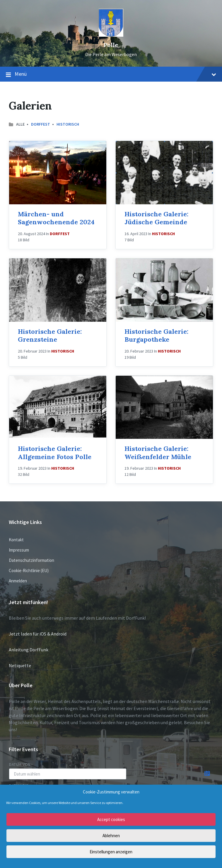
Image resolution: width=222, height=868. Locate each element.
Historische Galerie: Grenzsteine (50, 336)
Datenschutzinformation (31, 560)
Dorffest (41, 124)
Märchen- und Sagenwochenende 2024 (56, 218)
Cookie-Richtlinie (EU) (29, 570)
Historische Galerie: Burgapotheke (156, 336)
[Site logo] (111, 35)
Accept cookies (111, 819)
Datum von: (20, 764)
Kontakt (16, 540)
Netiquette (20, 665)
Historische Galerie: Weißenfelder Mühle (158, 453)
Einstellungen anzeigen (111, 852)
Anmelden (18, 581)
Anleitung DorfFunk (29, 650)
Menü (111, 74)
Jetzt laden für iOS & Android (38, 634)
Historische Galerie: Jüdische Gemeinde (156, 218)
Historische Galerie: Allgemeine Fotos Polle (55, 453)
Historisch (68, 124)
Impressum (19, 550)
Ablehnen (111, 836)
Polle (111, 45)
